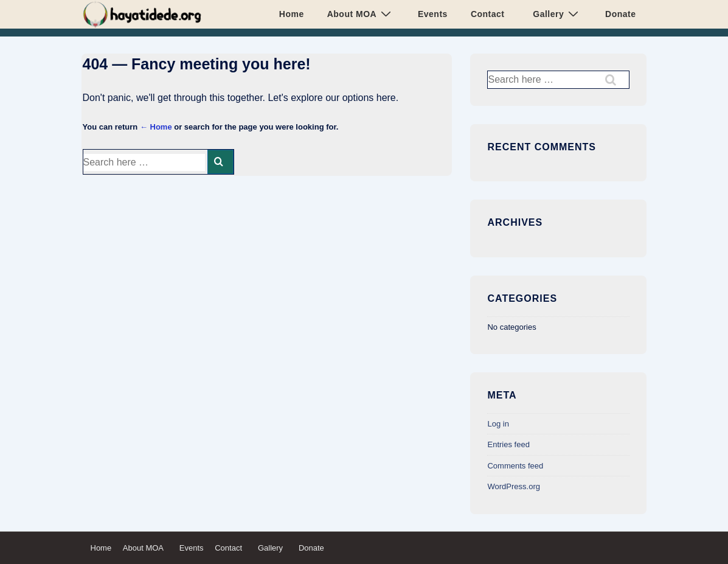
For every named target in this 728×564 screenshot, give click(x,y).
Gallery (555, 14)
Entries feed (508, 444)
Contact (488, 14)
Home (292, 14)
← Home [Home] (156, 127)
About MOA (361, 14)
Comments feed (515, 466)
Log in (498, 424)
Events (430, 14)
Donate (618, 14)
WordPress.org (513, 486)
